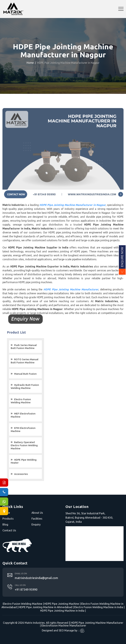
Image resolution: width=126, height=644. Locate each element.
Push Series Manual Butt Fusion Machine (29, 347)
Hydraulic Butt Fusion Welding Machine (30, 386)
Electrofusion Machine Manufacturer (64, 625)
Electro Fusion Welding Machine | (23, 604)
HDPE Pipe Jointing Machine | (62, 604)
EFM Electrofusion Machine (28, 429)
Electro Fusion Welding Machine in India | (99, 607)
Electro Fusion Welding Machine (26, 401)
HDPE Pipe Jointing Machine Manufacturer (97, 623)
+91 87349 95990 (26, 589)
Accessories (26, 474)
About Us (37, 513)
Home (30, 63)
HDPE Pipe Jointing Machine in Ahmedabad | (46, 607)
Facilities (37, 518)
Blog (5, 524)
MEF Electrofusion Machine (28, 415)
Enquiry (36, 524)
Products (8, 518)
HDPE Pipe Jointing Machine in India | (63, 611)
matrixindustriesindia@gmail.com (36, 578)
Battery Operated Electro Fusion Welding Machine (29, 445)
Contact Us (9, 530)
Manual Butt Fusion (31, 374)
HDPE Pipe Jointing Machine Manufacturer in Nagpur (73, 210)
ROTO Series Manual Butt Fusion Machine (30, 361)
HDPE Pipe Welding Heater (29, 461)
